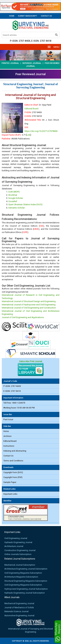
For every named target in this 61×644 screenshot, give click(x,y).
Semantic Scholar (17, 208)
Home (12, 16)
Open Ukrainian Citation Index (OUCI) (25, 204)
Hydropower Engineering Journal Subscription (26, 589)
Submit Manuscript (28, 16)
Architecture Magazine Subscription (21, 577)
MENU (53, 47)
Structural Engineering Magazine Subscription (26, 581)
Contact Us (46, 16)
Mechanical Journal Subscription (20, 565)
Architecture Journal (14, 546)
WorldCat (13, 195)
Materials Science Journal (16, 611)
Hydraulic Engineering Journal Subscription (25, 593)
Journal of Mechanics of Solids (19, 607)
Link (29, 135)
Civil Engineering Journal (16, 538)
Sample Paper (10, 482)
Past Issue (8, 420)
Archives (7, 436)
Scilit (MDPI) (14, 192)
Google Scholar (16, 198)
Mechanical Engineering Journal (19, 603)
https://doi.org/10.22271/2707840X (41, 131)
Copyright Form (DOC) (13, 472)
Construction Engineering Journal (20, 550)
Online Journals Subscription (18, 554)
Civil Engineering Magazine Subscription (23, 573)
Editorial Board (31, 109)
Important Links (10, 494)
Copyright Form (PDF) (13, 477)
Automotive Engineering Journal (19, 615)
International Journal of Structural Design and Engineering (29, 301)
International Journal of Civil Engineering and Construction (29, 308)
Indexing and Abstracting (15, 451)
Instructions (9, 446)
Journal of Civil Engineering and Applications (23, 317)
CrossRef (13, 201)
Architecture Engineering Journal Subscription (26, 569)
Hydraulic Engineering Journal (18, 542)
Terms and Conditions (13, 461)
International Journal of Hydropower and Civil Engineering (29, 305)
